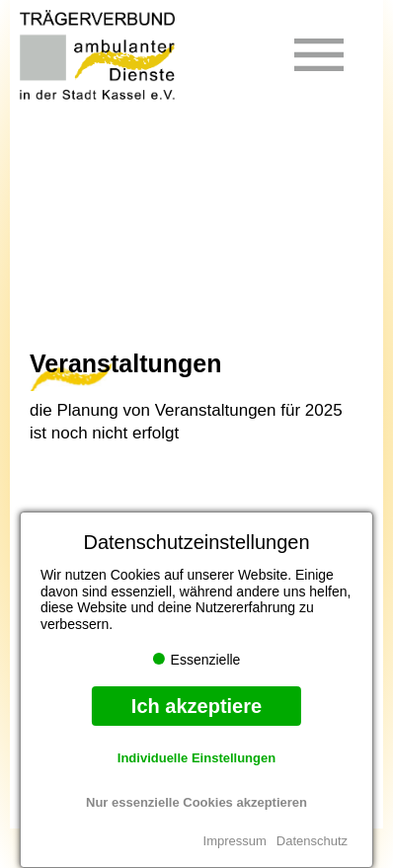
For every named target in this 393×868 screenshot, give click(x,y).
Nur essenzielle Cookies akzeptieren (196, 802)
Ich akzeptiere (196, 706)
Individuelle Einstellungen (196, 758)
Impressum (235, 841)
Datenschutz (312, 841)
